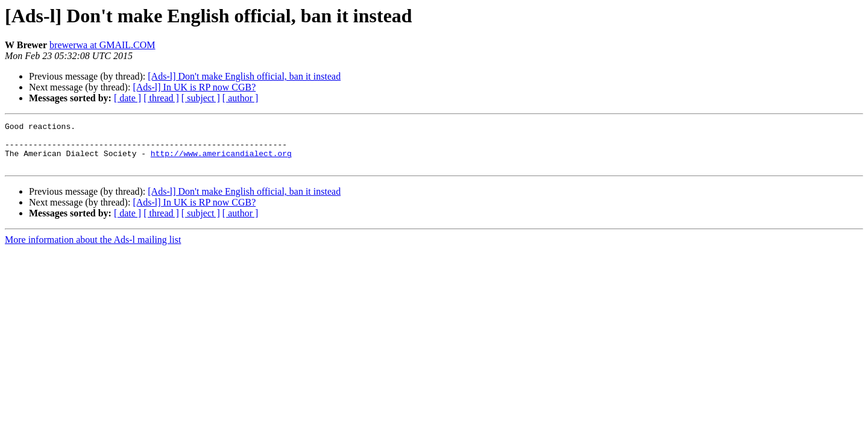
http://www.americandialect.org (221, 160)
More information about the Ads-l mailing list (93, 249)
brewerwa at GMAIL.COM (102, 45)
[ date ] (127, 98)
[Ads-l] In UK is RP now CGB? (194, 87)
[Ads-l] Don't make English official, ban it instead (244, 76)
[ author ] (241, 98)
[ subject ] (201, 98)
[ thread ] (161, 98)
